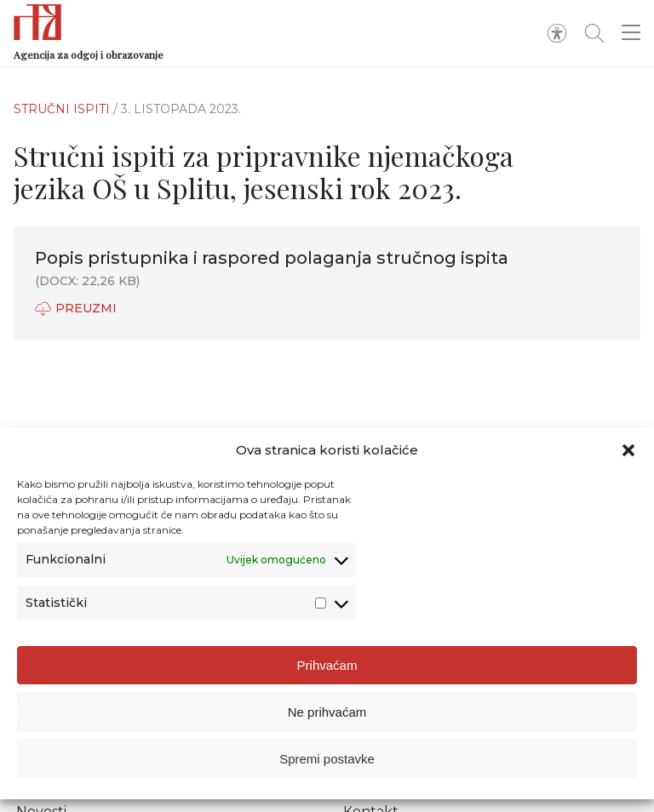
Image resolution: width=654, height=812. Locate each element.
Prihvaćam (327, 665)
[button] (628, 450)
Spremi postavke (327, 759)
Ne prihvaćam (327, 712)
